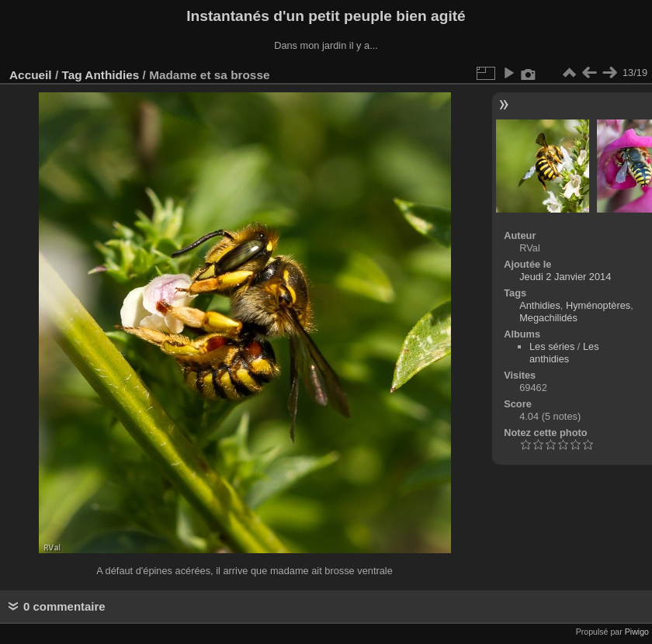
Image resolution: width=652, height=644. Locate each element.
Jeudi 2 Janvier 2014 (565, 277)
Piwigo (637, 632)
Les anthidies (564, 353)
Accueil (31, 75)
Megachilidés (548, 318)
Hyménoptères (598, 305)
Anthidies (112, 75)
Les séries (552, 346)
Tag (71, 75)
